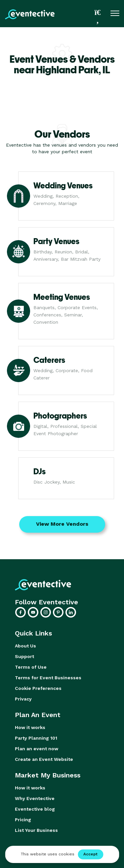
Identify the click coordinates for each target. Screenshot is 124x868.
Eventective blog (35, 809)
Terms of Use (31, 667)
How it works (30, 727)
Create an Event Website (44, 759)
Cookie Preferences (38, 688)
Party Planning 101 (36, 738)
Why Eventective (35, 798)
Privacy (23, 699)
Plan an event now (37, 749)
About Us (25, 646)
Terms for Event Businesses (48, 678)
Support (24, 656)
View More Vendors (62, 524)
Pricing (23, 820)
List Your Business (36, 830)
